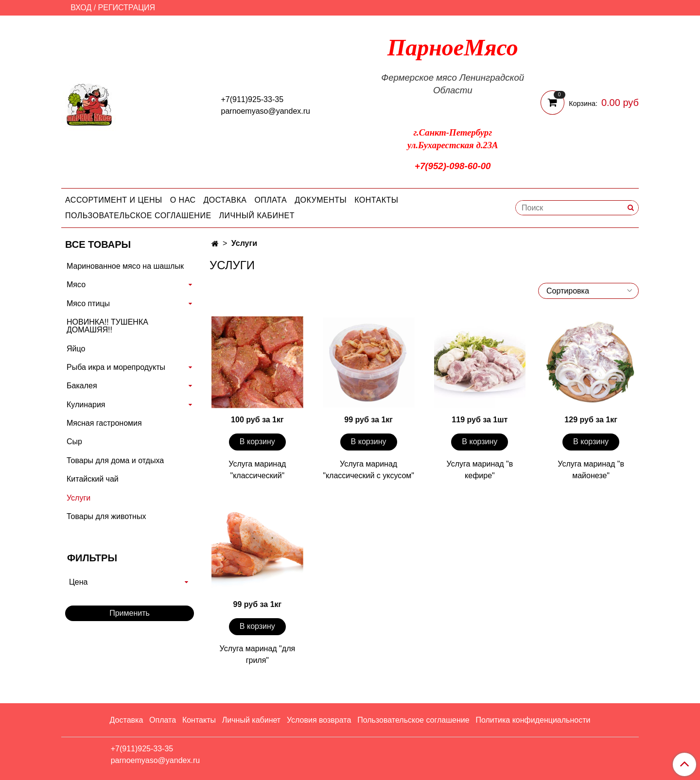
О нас (183, 200)
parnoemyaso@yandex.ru (266, 111)
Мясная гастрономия (104, 423)
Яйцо (76, 349)
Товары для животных (106, 516)
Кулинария (86, 405)
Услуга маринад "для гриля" (258, 654)
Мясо (76, 285)
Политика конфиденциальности (533, 720)
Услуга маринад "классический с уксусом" (368, 470)
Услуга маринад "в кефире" (480, 470)
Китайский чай (93, 479)
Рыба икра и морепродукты (116, 367)
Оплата (271, 200)
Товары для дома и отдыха (115, 460)
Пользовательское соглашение (138, 216)
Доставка (225, 200)
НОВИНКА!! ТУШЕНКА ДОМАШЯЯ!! (107, 326)
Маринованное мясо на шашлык (125, 266)
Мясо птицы (88, 303)
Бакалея (82, 386)
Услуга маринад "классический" (257, 470)
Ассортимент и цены (114, 200)
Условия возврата (319, 720)
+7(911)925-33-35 (253, 99)
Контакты (376, 200)
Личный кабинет (257, 216)
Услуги (79, 498)
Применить (130, 613)
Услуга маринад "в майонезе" (591, 470)
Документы (321, 200)
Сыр (74, 442)
